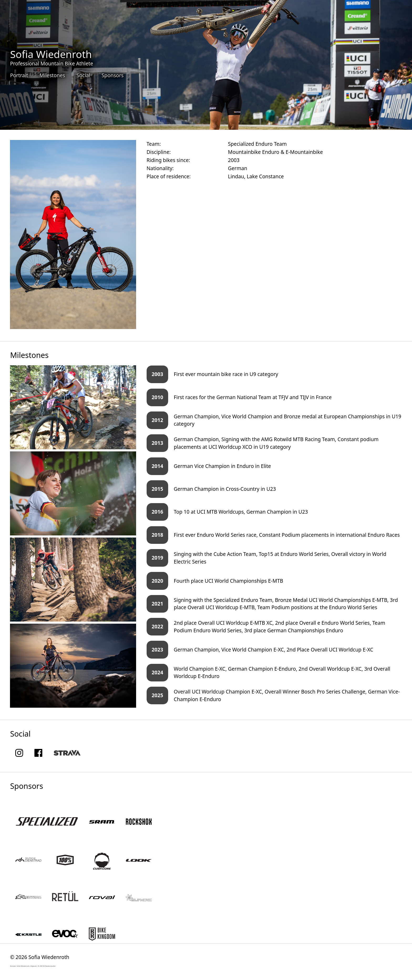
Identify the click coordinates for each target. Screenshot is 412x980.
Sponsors (113, 75)
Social (83, 75)
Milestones (52, 75)
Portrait (19, 75)
